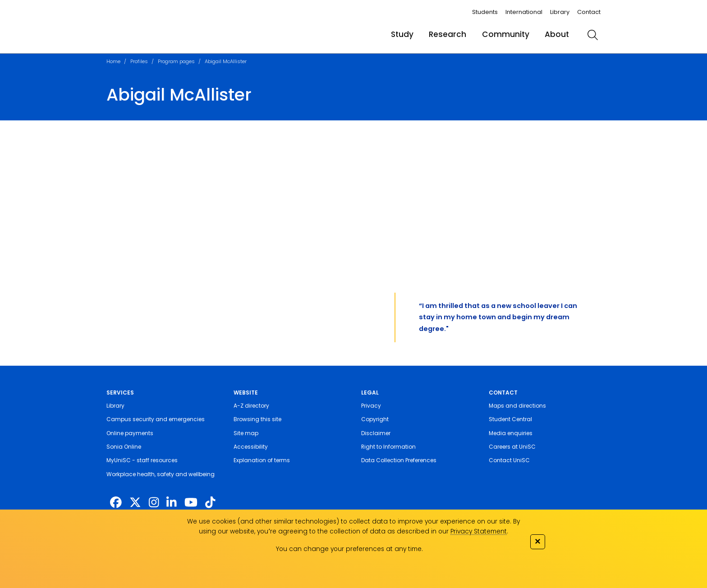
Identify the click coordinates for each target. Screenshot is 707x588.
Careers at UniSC (512, 447)
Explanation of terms (262, 460)
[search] (592, 35)
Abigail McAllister (226, 61)
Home (113, 61)
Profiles (139, 61)
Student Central (510, 419)
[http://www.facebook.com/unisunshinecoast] (116, 503)
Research (448, 34)
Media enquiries (511, 433)
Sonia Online (124, 447)
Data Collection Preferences (399, 460)
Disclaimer (376, 433)
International (524, 12)
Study (402, 34)
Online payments (130, 433)
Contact (589, 12)
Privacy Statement (479, 531)
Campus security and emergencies (156, 419)
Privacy (371, 406)
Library (560, 12)
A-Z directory (251, 406)
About (557, 34)
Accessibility (251, 447)
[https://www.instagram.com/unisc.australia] (154, 503)
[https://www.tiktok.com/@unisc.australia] (210, 503)
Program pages (176, 61)
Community (506, 34)
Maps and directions (517, 406)
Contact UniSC (509, 460)
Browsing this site (257, 419)
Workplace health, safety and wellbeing (161, 474)
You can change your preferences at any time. (349, 549)
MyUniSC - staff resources (142, 460)
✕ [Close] (537, 541)
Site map (246, 433)
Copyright (375, 419)
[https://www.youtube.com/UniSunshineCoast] (191, 503)
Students (485, 12)
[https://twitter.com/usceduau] (135, 503)
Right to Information (388, 447)
